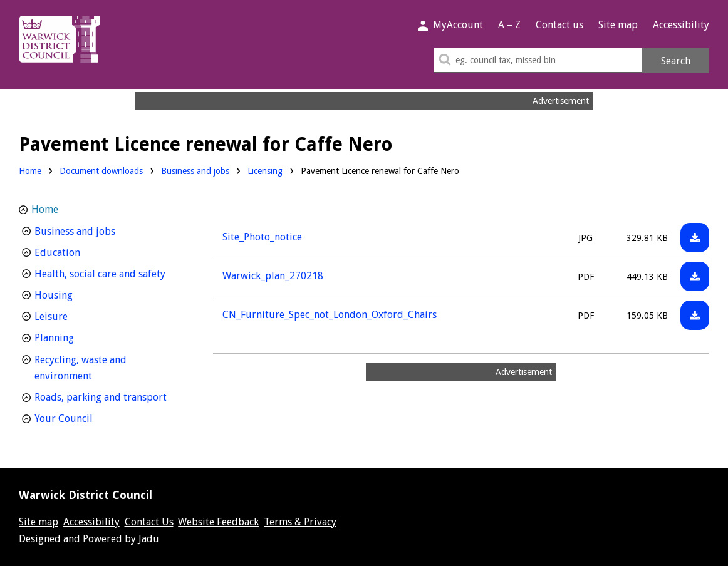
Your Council (87, 417)
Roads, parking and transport (108, 396)
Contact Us (149, 522)
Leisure (74, 315)
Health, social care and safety (108, 273)
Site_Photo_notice (262, 237)
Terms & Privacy (300, 522)
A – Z (509, 25)
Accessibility (681, 25)
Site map (618, 25)
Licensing (265, 170)
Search (676, 61)
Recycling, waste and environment (86, 368)
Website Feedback (218, 522)
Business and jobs (195, 170)
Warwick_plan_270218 (273, 276)
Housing (77, 294)
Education (81, 251)
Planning (77, 337)
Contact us (559, 25)
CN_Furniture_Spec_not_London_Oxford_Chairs (330, 315)
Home (30, 171)
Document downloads (101, 171)
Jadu (149, 539)
